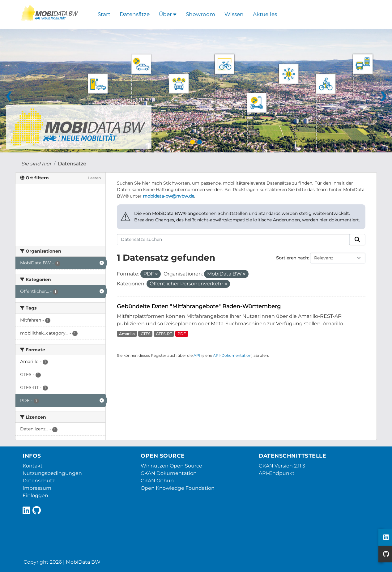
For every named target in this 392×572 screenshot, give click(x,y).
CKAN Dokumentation (169, 473)
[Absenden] (357, 240)
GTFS (145, 334)
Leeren (94, 178)
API (197, 355)
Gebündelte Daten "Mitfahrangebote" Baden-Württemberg (199, 306)
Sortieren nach (292, 258)
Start (104, 14)
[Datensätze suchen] (233, 240)
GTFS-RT (164, 334)
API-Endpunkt (277, 473)
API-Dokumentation (232, 355)
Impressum (37, 488)
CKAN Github (157, 481)
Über (168, 14)
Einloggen (35, 495)
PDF (182, 334)
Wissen (234, 14)
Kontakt (33, 466)
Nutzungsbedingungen (52, 473)
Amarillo (127, 334)
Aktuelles (265, 14)
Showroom (200, 14)
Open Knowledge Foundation (178, 488)
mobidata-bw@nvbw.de (168, 196)
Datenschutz (39, 481)
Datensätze (135, 14)
